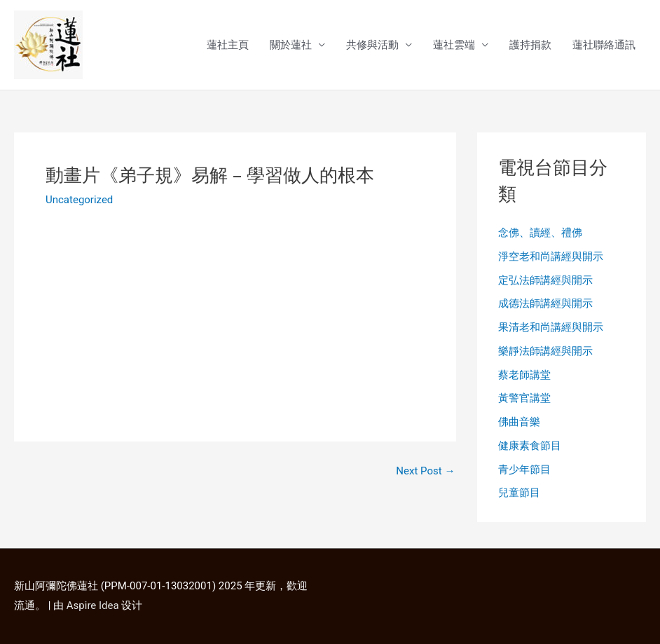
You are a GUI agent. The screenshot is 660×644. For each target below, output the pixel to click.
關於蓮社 (291, 45)
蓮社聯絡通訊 (604, 45)
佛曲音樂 (519, 422)
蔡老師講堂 (524, 375)
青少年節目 (524, 470)
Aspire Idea (93, 605)
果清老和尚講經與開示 (551, 327)
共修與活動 (372, 45)
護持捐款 (530, 45)
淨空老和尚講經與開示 (551, 256)
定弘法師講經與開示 (545, 280)
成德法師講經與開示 (545, 303)
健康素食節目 (530, 446)
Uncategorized (79, 200)
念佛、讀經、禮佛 (540, 233)
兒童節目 (519, 493)
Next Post (425, 471)
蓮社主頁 (228, 45)
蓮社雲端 (454, 45)
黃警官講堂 (524, 398)
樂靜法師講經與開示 (545, 351)
